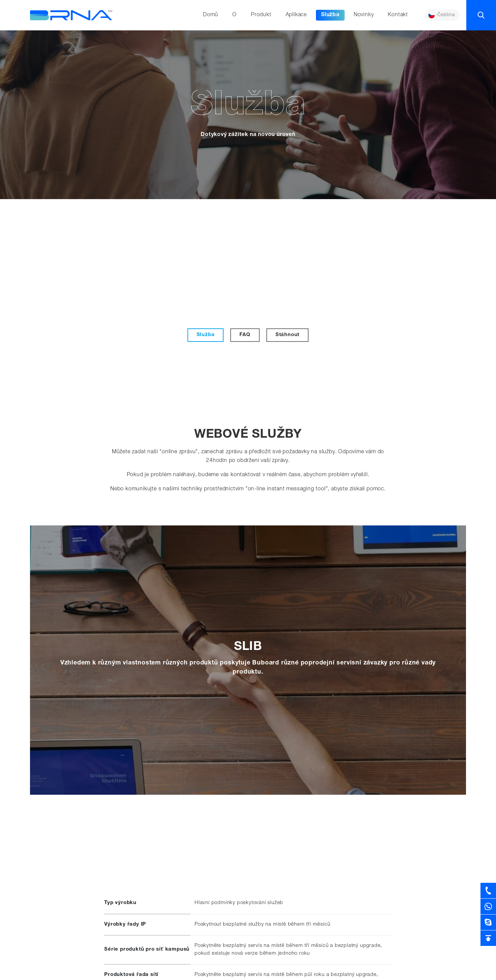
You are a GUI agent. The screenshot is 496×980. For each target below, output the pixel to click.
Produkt (260, 15)
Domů (210, 15)
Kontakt (398, 15)
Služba (330, 15)
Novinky (363, 15)
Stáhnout (287, 335)
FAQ (245, 335)
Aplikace (296, 15)
